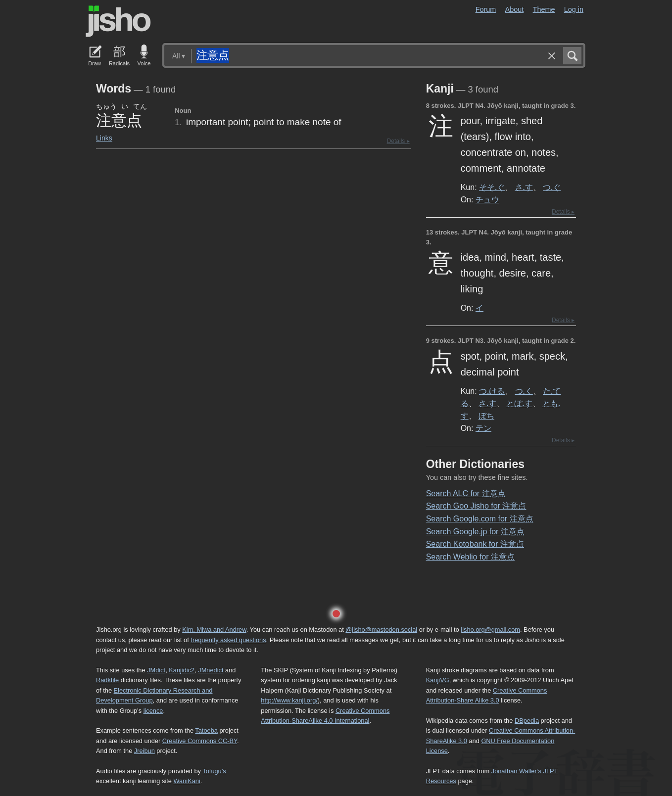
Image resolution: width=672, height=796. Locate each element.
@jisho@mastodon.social (381, 630)
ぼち (486, 416)
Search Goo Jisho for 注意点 (476, 506)
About (515, 9)
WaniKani (187, 781)
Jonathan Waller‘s (516, 771)
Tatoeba (206, 730)
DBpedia (527, 721)
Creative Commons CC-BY (200, 741)
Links (104, 138)
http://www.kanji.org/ (289, 700)
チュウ (487, 199)
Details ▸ (398, 141)
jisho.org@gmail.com (490, 630)
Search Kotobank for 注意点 (475, 544)
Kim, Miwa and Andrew (214, 630)
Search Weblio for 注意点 (470, 557)
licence (153, 711)
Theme (544, 9)
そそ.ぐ (492, 187)
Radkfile (107, 680)
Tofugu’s (214, 771)
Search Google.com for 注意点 (480, 519)
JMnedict (211, 670)
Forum (486, 9)
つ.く (524, 391)
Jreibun (144, 751)
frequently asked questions (228, 640)
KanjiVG (438, 680)
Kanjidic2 (182, 670)
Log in (574, 9)
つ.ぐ (552, 187)
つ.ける (492, 391)
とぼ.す (519, 403)
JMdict (156, 670)
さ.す (524, 187)
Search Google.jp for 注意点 (475, 532)
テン (483, 428)
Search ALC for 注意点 (466, 493)
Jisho (118, 21)
